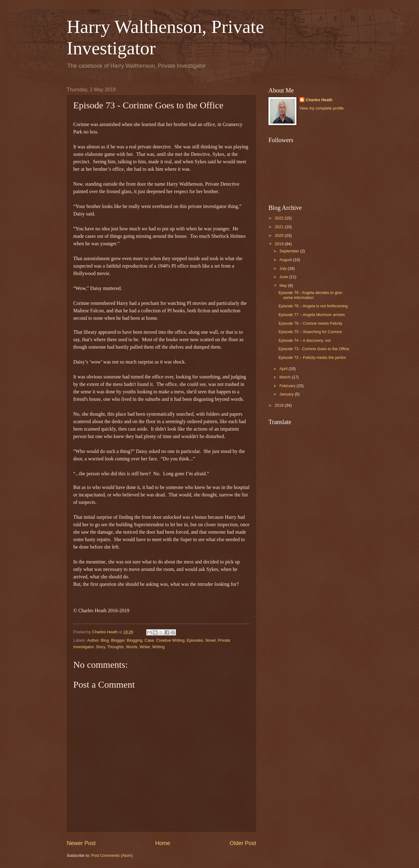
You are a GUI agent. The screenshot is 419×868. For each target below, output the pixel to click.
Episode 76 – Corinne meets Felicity (310, 323)
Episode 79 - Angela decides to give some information (310, 295)
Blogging (135, 640)
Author (93, 640)
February (288, 386)
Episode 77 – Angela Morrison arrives (312, 315)
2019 (280, 244)
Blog (105, 640)
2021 (280, 227)
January (287, 394)
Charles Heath (319, 100)
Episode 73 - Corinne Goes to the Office (314, 349)
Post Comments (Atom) (112, 855)
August (286, 260)
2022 (280, 218)
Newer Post (81, 843)
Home (163, 843)
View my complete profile (322, 108)
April (284, 369)
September (290, 251)
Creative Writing (170, 640)
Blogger (118, 640)
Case (149, 640)
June (284, 277)
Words (132, 647)
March (285, 377)
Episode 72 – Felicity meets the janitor (312, 357)
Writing (159, 647)
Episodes (195, 640)
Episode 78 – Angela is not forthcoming (313, 306)
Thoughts (115, 647)
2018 (280, 405)
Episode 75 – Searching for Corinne (310, 332)
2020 (280, 235)
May (284, 285)
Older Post (243, 843)
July (283, 268)
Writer (145, 647)
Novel (211, 640)
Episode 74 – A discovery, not (304, 340)
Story (100, 647)
